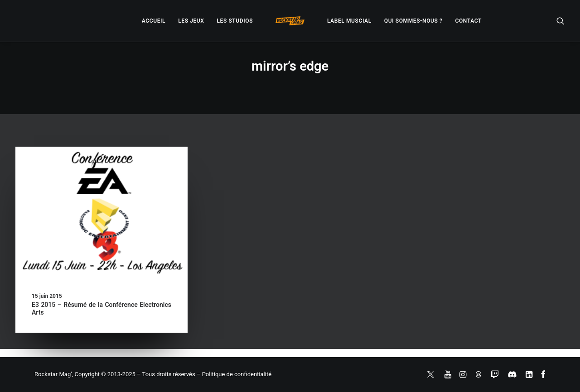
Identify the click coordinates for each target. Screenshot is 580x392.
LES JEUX (191, 21)
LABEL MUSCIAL (349, 21)
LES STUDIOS (235, 21)
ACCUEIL (154, 21)
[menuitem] (154, 21)
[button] (561, 21)
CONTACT (469, 21)
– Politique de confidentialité (234, 374)
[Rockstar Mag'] (290, 21)
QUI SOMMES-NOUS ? (413, 21)
